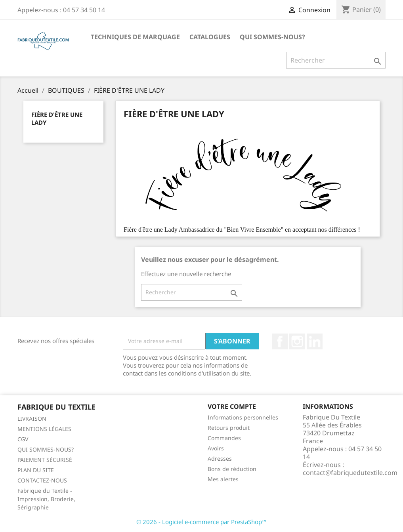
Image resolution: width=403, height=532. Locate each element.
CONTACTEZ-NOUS (42, 480)
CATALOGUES (210, 37)
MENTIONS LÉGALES (44, 429)
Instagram (297, 341)
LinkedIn (315, 341)
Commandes (224, 438)
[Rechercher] (336, 60)
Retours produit (229, 428)
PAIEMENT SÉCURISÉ (45, 460)
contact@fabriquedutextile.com (350, 473)
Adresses (220, 459)
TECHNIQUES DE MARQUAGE (135, 37)
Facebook (280, 341)
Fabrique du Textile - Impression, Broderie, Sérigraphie (46, 499)
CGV (23, 439)
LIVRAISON (32, 419)
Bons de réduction (232, 469)
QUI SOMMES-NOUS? (272, 37)
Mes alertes (223, 479)
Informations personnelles (243, 417)
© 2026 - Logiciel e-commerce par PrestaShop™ (201, 522)
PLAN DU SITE (36, 470)
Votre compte (232, 406)
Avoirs (216, 448)
